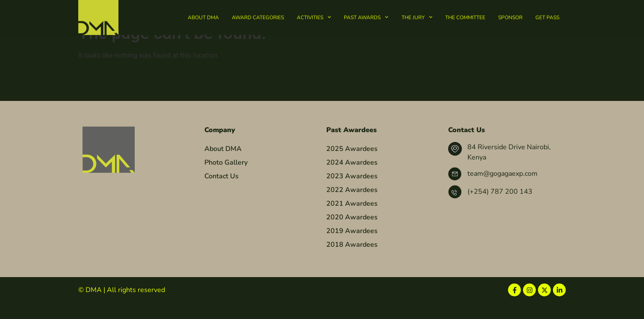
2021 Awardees (352, 220)
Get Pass (547, 16)
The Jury (417, 16)
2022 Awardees (352, 206)
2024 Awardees (352, 179)
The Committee (465, 16)
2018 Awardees (352, 261)
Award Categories (258, 16)
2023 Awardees (352, 192)
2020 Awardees (352, 233)
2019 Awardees (352, 247)
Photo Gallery (226, 179)
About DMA (203, 16)
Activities (314, 16)
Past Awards (366, 16)
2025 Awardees (352, 165)
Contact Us (222, 192)
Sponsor (510, 16)
